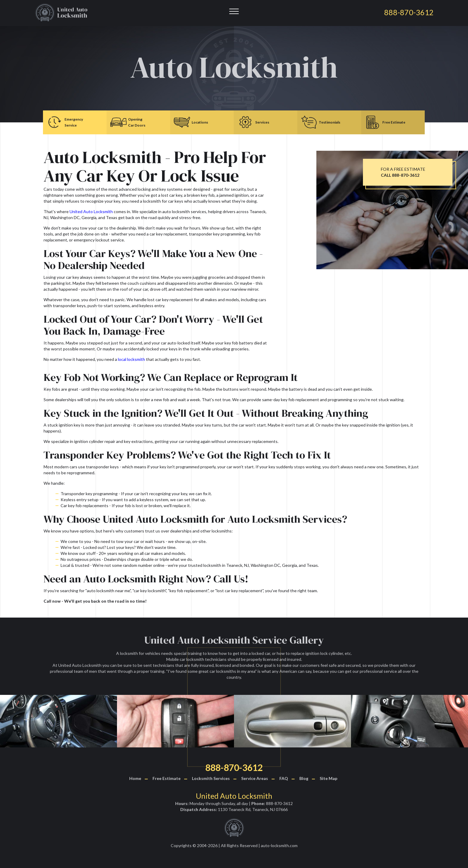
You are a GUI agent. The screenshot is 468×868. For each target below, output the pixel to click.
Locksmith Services (211, 778)
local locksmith (131, 359)
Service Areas (255, 778)
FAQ (284, 778)
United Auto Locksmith (91, 211)
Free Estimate (167, 778)
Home (135, 778)
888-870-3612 (234, 767)
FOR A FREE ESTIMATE (403, 172)
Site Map (328, 778)
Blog (304, 778)
